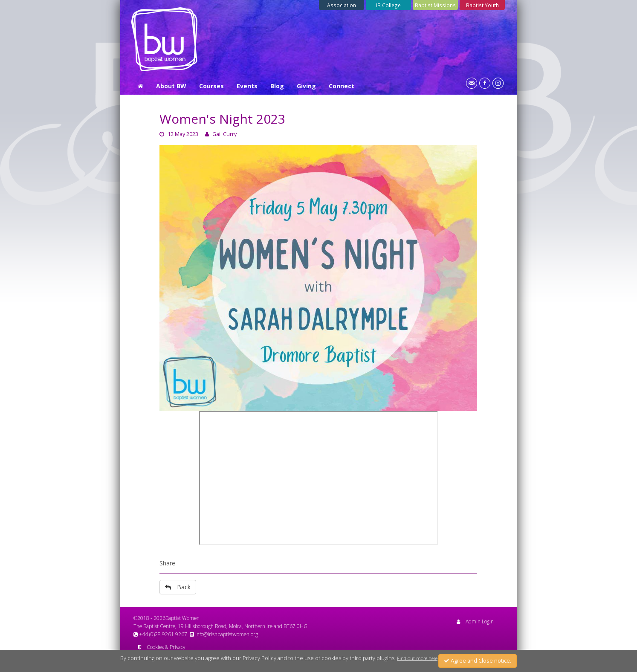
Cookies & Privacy (161, 647)
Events (247, 86)
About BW (171, 86)
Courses (211, 86)
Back (178, 587)
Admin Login (475, 621)
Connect (342, 86)
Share (167, 563)
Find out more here (417, 658)
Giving (306, 86)
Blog (277, 86)
